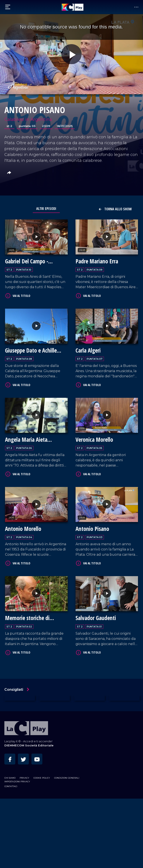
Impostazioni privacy (17, 782)
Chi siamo (10, 778)
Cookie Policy (42, 778)
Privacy (24, 778)
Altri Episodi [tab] (46, 209)
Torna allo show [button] (115, 209)
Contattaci (11, 786)
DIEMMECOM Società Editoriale (29, 745)
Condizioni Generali (67, 778)
